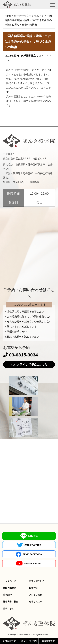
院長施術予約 (48, 641)
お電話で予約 (10, 641)
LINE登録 (29, 536)
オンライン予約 (29, 641)
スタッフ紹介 (36, 595)
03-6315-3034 (20, 355)
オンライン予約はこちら (30, 365)
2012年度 (11, 56)
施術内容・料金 (11, 602)
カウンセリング (37, 581)
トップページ (10, 581)
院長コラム (9, 609)
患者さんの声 (36, 602)
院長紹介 (7, 595)
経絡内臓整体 (10, 588)
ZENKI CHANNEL (29, 563)
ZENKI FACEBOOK (29, 554)
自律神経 (33, 588)
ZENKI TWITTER (29, 545)
